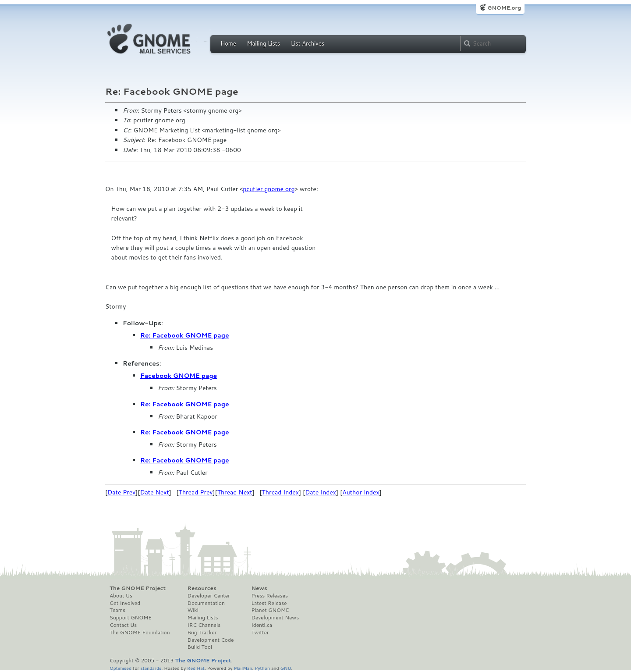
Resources (202, 588)
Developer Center (209, 596)
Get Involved (125, 603)
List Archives (308, 43)
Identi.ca (262, 625)
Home (228, 43)
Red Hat (196, 668)
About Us (121, 596)
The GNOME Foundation (140, 633)
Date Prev (121, 492)
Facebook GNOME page (179, 376)
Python (262, 668)
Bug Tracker (202, 633)
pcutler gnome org (269, 189)
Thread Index (281, 492)
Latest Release (269, 603)
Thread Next (235, 492)
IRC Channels (204, 625)
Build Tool (200, 647)
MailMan (243, 668)
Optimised (121, 668)
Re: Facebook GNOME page (185, 335)
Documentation (206, 603)
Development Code (211, 640)
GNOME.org (504, 8)
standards (151, 668)
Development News (275, 618)
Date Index (321, 492)
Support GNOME (131, 618)
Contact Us (123, 625)
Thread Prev (196, 492)
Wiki (193, 610)
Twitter (260, 633)
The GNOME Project (138, 588)
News (259, 588)
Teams (117, 610)
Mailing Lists (263, 43)
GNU (286, 668)
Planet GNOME (270, 610)
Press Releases (269, 596)
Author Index (361, 492)
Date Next (154, 492)
